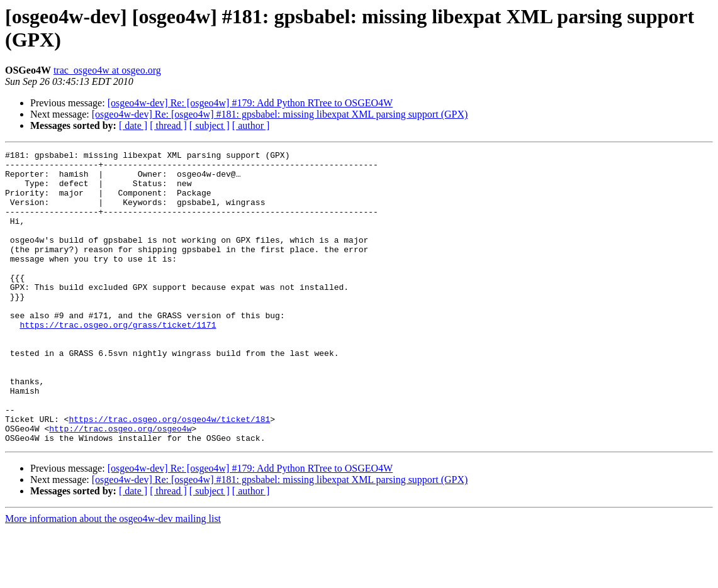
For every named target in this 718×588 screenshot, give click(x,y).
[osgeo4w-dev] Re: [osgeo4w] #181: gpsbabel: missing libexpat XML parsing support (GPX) (280, 114)
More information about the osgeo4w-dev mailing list (113, 577)
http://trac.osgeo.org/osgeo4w (120, 485)
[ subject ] (210, 125)
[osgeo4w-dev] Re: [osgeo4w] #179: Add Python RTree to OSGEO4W (250, 103)
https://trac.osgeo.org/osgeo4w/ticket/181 (169, 474)
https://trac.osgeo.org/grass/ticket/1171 (118, 360)
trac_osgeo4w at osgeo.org (107, 70)
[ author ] (251, 125)
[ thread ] (168, 125)
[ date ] (133, 125)
